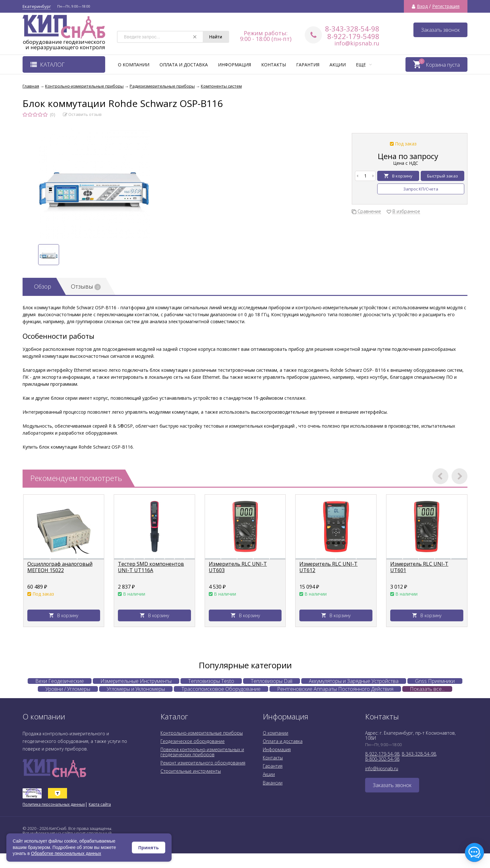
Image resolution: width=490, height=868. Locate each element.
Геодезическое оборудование (193, 741)
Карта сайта (100, 804)
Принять (149, 848)
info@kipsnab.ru (357, 43)
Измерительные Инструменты (136, 681)
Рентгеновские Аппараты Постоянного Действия (335, 689)
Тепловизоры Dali (272, 681)
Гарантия (308, 65)
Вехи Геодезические (60, 681)
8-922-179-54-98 (382, 754)
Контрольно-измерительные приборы (202, 733)
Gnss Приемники (435, 681)
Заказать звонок (440, 30)
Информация (235, 65)
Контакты (274, 65)
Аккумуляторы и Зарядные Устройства (354, 681)
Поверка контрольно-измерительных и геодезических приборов (202, 752)
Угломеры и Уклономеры (136, 689)
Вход (422, 6)
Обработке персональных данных (66, 853)
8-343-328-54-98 (352, 29)
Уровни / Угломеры (68, 689)
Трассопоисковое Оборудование (221, 689)
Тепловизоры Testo (211, 681)
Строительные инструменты (191, 771)
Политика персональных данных (54, 804)
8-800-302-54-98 (382, 759)
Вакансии (273, 783)
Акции (338, 65)
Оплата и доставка (184, 65)
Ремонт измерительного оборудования (203, 763)
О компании (134, 65)
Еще (364, 65)
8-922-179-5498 (353, 36)
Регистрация (446, 6)
